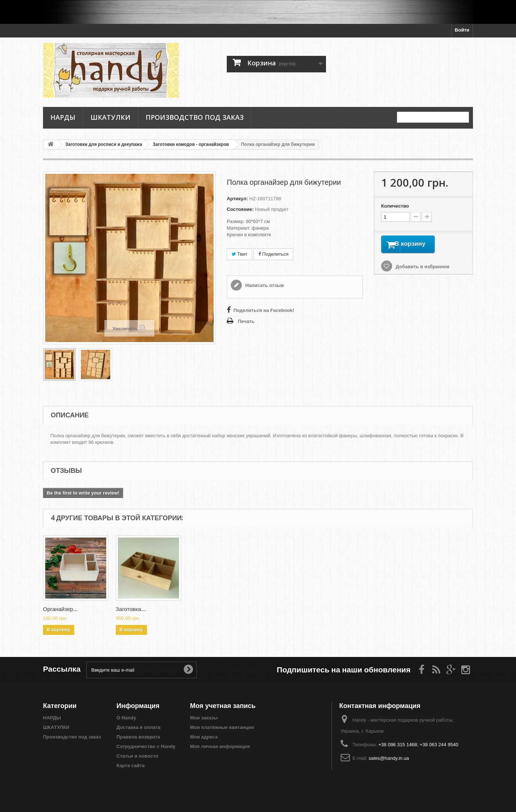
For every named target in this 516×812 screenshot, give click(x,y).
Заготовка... (58, 609)
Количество (395, 206)
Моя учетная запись (223, 706)
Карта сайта (131, 766)
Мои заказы (204, 718)
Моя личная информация (220, 746)
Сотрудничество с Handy (146, 746)
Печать (246, 321)
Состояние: (240, 209)
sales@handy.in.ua (389, 758)
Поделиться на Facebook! (264, 310)
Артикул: (237, 199)
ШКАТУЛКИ (110, 117)
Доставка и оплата (139, 727)
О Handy (126, 718)
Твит (239, 254)
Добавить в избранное (422, 268)
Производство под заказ (195, 117)
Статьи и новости (137, 756)
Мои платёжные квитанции (222, 727)
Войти (462, 30)
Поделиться (273, 254)
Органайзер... (206, 609)
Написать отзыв (264, 285)
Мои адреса (204, 737)
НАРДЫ (63, 117)
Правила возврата (138, 737)
